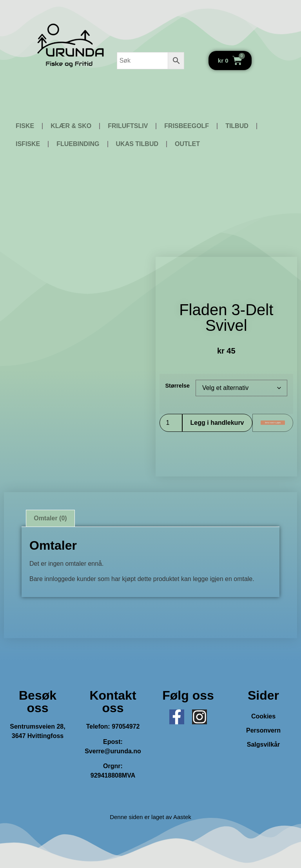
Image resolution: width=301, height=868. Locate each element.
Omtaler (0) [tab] (50, 518)
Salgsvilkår (264, 744)
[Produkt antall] (171, 423)
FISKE (25, 126)
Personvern (263, 730)
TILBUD (237, 126)
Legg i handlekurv (217, 423)
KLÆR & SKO (71, 126)
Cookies (263, 716)
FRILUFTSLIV (128, 126)
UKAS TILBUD (137, 144)
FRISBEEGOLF (187, 126)
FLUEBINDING (78, 144)
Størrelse (178, 386)
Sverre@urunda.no (113, 751)
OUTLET (187, 144)
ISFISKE (28, 144)
